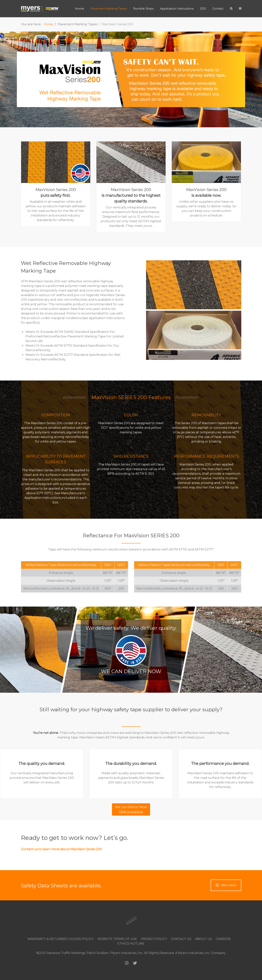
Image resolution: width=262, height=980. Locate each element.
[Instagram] (127, 963)
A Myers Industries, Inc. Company (200, 953)
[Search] (231, 8)
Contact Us (181, 939)
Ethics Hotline (131, 944)
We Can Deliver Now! (131, 809)
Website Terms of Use (117, 939)
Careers (223, 939)
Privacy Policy (154, 939)
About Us (204, 939)
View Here (226, 885)
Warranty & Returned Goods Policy (60, 939)
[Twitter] (135, 963)
